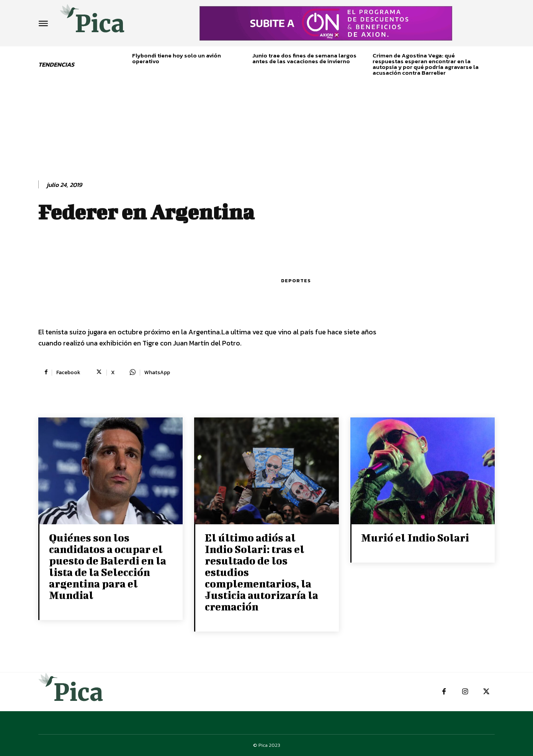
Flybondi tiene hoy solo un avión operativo (177, 58)
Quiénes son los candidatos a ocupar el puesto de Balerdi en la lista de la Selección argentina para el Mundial (108, 566)
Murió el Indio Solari (415, 538)
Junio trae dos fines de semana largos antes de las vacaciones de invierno (304, 58)
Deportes (296, 281)
